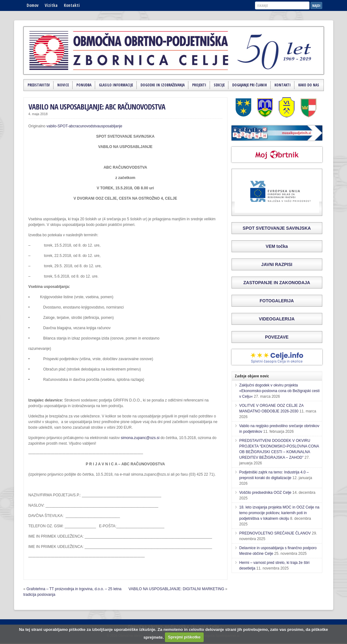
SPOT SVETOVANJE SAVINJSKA (277, 228)
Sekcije (219, 85)
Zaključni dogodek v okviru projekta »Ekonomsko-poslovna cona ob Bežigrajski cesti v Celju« (280, 391)
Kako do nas (309, 85)
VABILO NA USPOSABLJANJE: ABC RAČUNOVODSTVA (97, 107)
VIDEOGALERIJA (277, 319)
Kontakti (72, 5)
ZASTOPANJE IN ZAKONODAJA (277, 283)
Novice (63, 85)
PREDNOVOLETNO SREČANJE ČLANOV (275, 533)
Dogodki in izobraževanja (163, 85)
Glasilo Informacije (116, 85)
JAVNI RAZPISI (277, 264)
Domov (33, 5)
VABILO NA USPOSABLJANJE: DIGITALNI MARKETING (176, 589)
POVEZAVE (277, 337)
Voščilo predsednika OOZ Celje (265, 493)
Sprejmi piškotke (184, 637)
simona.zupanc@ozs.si (140, 438)
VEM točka (277, 246)
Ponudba (84, 85)
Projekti (199, 85)
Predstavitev (39, 85)
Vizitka (51, 5)
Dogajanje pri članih (250, 85)
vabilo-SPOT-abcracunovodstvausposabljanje (84, 126)
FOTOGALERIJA (277, 301)
